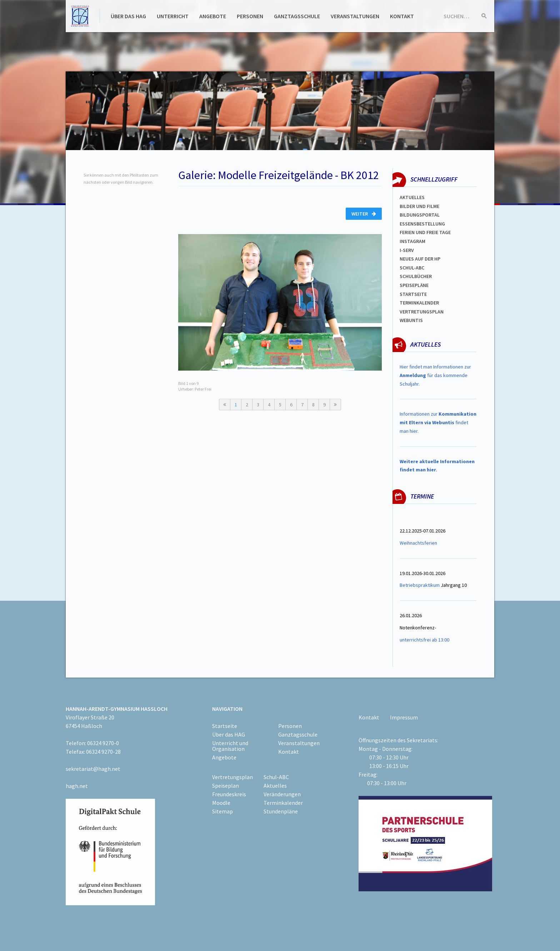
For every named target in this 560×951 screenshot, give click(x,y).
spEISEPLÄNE (414, 285)
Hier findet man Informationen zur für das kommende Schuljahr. (435, 375)
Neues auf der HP (420, 259)
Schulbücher (416, 276)
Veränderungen (282, 794)
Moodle (221, 803)
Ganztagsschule (297, 16)
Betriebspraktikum (420, 585)
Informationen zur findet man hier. (438, 422)
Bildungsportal (420, 215)
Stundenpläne (281, 811)
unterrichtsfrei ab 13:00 (424, 640)
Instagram (412, 241)
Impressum (404, 717)
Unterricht (173, 16)
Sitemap (222, 811)
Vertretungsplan (422, 312)
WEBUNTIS (411, 320)
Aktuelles (412, 197)
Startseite (413, 294)
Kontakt (402, 16)
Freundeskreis (229, 794)
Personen (250, 16)
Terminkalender (419, 303)
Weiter (364, 214)
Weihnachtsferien (418, 543)
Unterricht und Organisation (230, 746)
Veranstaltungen (355, 16)
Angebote (213, 16)
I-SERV (407, 250)
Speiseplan (226, 786)
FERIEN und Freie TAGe (425, 232)
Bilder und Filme (419, 206)
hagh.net (77, 786)
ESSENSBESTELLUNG (422, 224)
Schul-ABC (276, 777)
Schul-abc (412, 268)
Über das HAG (128, 16)
